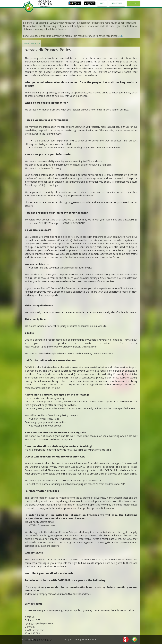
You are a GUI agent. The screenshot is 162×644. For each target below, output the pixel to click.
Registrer (117, 3)
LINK (120, 36)
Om (66, 639)
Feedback (75, 639)
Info (102, 3)
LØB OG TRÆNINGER (32, 43)
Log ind (133, 3)
